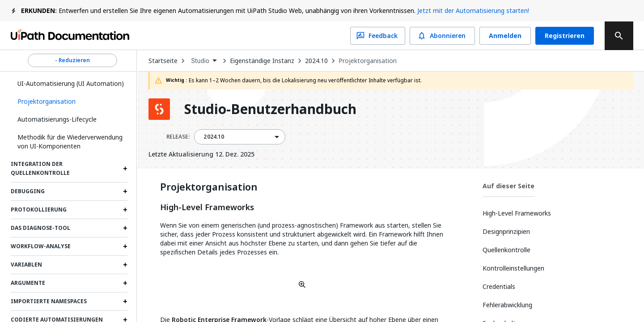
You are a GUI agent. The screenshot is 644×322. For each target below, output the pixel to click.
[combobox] (204, 61)
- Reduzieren (72, 60)
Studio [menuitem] (200, 61)
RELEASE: (178, 137)
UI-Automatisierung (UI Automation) (71, 83)
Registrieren (565, 36)
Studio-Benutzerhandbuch (270, 109)
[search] (619, 36)
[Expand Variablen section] (125, 265)
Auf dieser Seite (508, 186)
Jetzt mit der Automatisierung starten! (473, 11)
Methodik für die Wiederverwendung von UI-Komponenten (70, 142)
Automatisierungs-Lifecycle (57, 119)
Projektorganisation (368, 61)
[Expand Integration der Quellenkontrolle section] (125, 169)
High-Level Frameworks (207, 208)
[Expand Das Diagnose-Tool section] (125, 228)
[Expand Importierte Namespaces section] (125, 301)
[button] (69, 102)
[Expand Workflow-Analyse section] (125, 246)
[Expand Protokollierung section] (125, 210)
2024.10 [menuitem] (214, 137)
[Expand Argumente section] (125, 283)
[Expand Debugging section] (125, 191)
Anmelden (505, 36)
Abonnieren (442, 36)
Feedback (378, 36)
